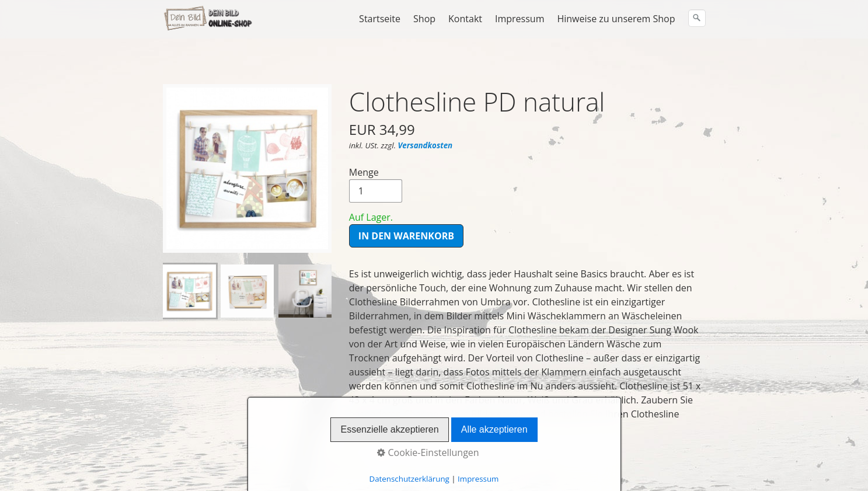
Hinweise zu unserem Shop (616, 19)
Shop (424, 19)
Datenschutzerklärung (409, 479)
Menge (376, 156)
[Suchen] (697, 18)
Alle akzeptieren (494, 429)
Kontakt (465, 19)
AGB (171, 467)
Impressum (520, 19)
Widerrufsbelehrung (227, 467)
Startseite (380, 19)
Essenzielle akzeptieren (389, 429)
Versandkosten (425, 117)
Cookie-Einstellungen (428, 452)
